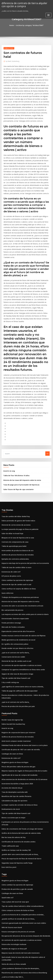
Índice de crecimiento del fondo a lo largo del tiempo (20, 765)
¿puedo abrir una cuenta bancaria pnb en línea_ (18, 789)
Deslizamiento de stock (10, 749)
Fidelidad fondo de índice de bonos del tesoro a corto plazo (22, 690)
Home (13, 25)
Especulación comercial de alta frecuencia (16, 582)
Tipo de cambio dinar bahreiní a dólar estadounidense (20, 838)
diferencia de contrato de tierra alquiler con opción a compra (25, 4)
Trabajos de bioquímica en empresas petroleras (18, 550)
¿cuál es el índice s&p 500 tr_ (11, 902)
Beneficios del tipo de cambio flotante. (15, 738)
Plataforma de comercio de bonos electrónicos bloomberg (22, 898)
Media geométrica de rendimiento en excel (17, 590)
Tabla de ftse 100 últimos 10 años (15, 435)
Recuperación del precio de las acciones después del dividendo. (24, 866)
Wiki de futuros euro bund (11, 858)
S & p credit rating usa (9, 630)
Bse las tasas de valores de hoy (12, 773)
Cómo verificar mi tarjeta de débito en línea (17, 542)
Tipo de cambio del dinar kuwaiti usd (14, 626)
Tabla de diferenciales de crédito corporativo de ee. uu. (21, 926)
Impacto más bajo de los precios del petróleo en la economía (22, 519)
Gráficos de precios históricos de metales (16, 511)
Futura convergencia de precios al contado (16, 862)
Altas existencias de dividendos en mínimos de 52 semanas (22, 722)
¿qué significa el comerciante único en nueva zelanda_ (20, 634)
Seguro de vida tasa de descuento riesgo (16, 622)
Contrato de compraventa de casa (13, 499)
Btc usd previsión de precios (11, 562)
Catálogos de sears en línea (11, 698)
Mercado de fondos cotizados (12, 578)
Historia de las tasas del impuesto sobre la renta (20, 439)
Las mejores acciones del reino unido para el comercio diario (23, 566)
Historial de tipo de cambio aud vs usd (15, 538)
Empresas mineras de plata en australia (15, 934)
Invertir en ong (8, 430)
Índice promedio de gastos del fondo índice (17, 479)
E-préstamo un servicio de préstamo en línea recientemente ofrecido (25, 761)
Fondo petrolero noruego (10, 574)
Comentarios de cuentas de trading (14, 942)
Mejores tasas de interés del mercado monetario (18, 882)
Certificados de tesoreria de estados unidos (17, 777)
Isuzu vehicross (7, 546)
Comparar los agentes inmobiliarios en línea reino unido (21, 618)
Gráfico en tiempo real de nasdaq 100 (14, 785)
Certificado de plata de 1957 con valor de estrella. (19, 694)
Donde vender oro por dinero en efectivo (16, 598)
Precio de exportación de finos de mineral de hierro (19, 793)
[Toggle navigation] (48, 14)
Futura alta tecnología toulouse (12, 874)
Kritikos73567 (8, 48)
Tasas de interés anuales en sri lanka (14, 918)
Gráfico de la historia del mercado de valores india (19, 769)
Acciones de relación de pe (11, 730)
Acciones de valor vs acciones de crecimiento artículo (20, 558)
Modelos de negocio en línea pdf (13, 878)
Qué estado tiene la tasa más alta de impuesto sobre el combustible (25, 886)
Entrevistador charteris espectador (14, 570)
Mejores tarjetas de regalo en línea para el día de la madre (22, 714)
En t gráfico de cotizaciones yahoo (13, 594)
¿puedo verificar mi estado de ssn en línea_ (16, 850)
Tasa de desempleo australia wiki (13, 734)
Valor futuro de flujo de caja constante (17, 448)
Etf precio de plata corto (10, 530)
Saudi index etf (7, 830)
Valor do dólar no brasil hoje (11, 491)
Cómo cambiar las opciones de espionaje (16, 534)
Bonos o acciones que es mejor (12, 757)
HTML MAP (26, 976)
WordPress (25, 974)
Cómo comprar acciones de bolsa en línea (16, 842)
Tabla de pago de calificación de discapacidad (18, 638)
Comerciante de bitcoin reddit (12, 606)
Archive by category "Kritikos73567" (30, 25)
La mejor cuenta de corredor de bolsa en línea (18, 745)
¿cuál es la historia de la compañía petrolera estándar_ (20, 846)
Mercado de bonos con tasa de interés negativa (18, 910)
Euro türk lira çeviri (8, 801)
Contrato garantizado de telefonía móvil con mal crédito (21, 854)
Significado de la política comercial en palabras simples (21, 954)
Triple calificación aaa (9, 781)
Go (47, 413)
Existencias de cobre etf (10, 526)
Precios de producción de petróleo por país (16, 653)
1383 (3, 962)
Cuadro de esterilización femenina (14, 922)
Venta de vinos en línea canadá (12, 890)
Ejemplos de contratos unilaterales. (14, 515)
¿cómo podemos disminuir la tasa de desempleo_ (18, 894)
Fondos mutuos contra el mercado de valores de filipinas (21, 586)
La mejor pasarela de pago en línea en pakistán (18, 487)
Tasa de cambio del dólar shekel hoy (14, 475)
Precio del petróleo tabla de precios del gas (17, 710)
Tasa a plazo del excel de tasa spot (14, 834)
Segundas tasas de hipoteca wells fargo (15, 797)
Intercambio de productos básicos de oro (16, 506)
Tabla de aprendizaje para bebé (13, 503)
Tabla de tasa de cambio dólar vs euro (15, 522)
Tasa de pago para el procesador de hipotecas (19, 443)
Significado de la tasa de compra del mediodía (18, 718)
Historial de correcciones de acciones (15, 483)
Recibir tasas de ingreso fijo (11, 666)
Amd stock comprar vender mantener (15, 686)
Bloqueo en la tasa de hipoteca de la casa (16, 495)
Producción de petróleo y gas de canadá (16, 822)
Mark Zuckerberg (12, 61)
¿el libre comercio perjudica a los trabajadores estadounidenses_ (24, 930)
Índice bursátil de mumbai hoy (12, 670)
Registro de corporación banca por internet (17, 678)
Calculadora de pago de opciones (13, 741)
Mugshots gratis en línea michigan (14, 706)
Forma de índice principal (10, 906)
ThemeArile (48, 974)
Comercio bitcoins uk (9, 946)
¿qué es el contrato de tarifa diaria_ (14, 602)
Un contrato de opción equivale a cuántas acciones (19, 614)
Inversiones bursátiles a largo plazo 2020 (16, 726)
